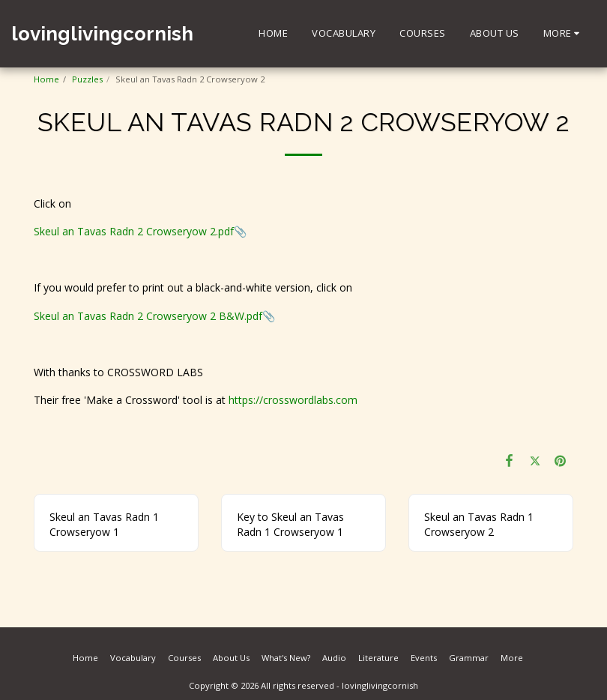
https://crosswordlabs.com (293, 400)
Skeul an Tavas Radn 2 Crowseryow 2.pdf (134, 231)
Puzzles (87, 79)
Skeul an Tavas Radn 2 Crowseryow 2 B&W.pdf (148, 316)
